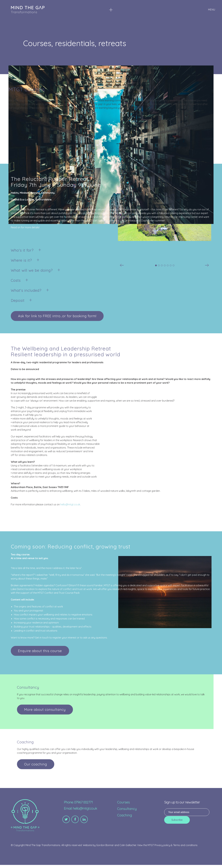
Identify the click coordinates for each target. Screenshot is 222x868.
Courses (123, 802)
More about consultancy (45, 710)
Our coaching (36, 764)
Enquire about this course (40, 651)
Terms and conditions (185, 845)
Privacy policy (162, 845)
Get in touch (42, 638)
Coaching (125, 815)
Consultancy (127, 809)
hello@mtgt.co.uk (70, 504)
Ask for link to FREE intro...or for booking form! (57, 316)
